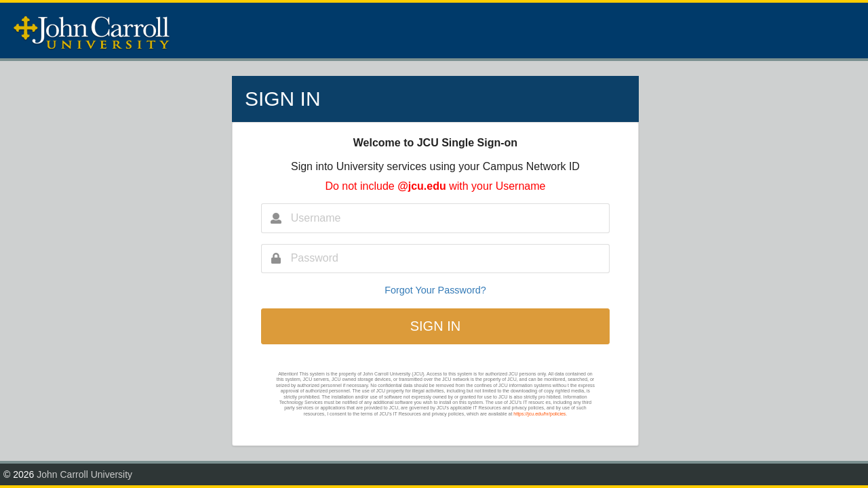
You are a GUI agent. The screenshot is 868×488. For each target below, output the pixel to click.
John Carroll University (84, 474)
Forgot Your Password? (435, 290)
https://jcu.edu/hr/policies (539, 414)
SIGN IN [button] (435, 326)
